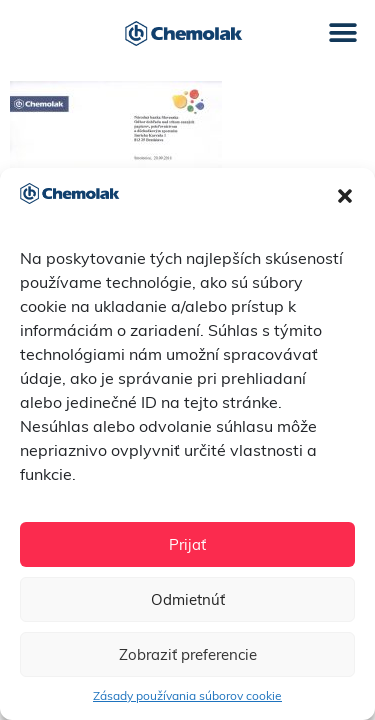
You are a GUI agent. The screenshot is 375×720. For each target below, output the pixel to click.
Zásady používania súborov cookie (187, 695)
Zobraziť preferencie (188, 654)
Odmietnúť (188, 599)
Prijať (187, 544)
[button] (345, 196)
